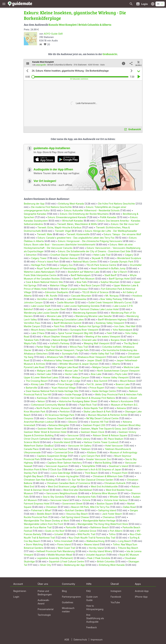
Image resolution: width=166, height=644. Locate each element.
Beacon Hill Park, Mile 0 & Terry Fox (90, 507)
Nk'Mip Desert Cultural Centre (102, 418)
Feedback (92, 627)
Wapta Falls (30, 343)
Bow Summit (101, 381)
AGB (67, 640)
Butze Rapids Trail (93, 408)
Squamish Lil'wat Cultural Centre (66, 561)
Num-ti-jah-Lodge (71, 381)
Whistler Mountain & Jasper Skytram (79, 364)
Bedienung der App (34, 204)
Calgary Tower (39, 258)
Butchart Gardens (75, 510)
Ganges (134, 510)
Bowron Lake (123, 384)
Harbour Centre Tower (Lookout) (101, 442)
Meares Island (92, 544)
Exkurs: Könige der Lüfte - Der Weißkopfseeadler (111, 231)
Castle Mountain (65, 302)
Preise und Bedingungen (45, 593)
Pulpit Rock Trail (88, 405)
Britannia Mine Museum (104, 493)
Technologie (44, 615)
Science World (32, 442)
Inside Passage (73, 394)
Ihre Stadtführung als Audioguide (95, 618)
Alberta (116, 364)
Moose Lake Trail (74, 371)
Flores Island (64, 544)
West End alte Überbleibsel (78, 490)
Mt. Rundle (52, 296)
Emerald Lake (89, 340)
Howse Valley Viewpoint (116, 377)
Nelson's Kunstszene (122, 401)
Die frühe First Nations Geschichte (116, 204)
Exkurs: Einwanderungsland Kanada (67, 217)
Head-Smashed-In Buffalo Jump (108, 268)
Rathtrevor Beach (100, 527)
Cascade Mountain (81, 296)
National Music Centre (85, 262)
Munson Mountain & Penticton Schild (108, 415)
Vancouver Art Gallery (80, 446)
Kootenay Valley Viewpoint (110, 323)
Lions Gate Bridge (61, 473)
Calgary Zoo (66, 265)
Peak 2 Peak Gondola (99, 558)
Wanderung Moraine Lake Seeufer (94, 316)
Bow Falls (82, 282)
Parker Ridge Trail (46, 347)
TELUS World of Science (95, 292)
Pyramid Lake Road (34, 367)
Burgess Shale (118, 340)
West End (29, 486)
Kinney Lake (38, 384)
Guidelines (68, 602)
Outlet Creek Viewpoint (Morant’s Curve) (110, 302)
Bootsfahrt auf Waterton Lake (84, 272)
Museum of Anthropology (124, 452)
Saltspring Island (107, 510)
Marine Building (103, 463)
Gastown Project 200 (94, 425)
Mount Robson (128, 381)
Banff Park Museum (84, 279)
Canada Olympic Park (122, 262)
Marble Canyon (32, 326)
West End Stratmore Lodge (62, 486)
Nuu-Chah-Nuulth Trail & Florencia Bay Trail (92, 538)
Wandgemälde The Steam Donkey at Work (46, 521)
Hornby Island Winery (101, 551)
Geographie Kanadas (35, 214)
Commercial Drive (64, 452)
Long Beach (125, 541)
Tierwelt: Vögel (63, 231)
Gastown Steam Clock (92, 432)
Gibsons (73, 422)
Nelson (41, 401)
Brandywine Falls (87, 497)
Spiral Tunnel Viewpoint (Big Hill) (75, 333)
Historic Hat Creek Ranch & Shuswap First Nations (88, 398)
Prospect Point (120, 473)
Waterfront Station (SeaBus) (39, 446)
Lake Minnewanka (77, 299)
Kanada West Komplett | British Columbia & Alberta (80, 25)
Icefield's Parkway (60, 343)
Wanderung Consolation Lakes (67, 319)
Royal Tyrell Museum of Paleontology (57, 268)
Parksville (71, 527)
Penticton (65, 412)
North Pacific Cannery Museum (53, 408)
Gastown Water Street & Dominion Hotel (45, 432)
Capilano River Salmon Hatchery (65, 463)
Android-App (142, 591)
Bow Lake (96, 374)
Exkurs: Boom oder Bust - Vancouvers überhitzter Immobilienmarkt (60, 245)
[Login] (142, 4)
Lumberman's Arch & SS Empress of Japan (98, 469)
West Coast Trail (66, 548)
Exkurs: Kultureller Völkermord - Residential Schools (92, 210)
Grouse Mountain (63, 459)
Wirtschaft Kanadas (73, 221)
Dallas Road (130, 507)
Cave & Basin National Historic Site (44, 282)
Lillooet (133, 398)
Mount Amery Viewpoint (44, 330)
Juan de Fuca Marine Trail (38, 527)
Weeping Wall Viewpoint (97, 343)
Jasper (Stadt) (95, 360)
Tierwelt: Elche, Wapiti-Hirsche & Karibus (59, 227)
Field (109, 333)
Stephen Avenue (69, 258)
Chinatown (51, 507)
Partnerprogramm (71, 597)
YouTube (115, 602)
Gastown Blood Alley (130, 425)
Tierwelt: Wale (45, 234)
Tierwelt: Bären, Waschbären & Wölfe (77, 224)
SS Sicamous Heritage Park (60, 415)
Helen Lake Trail (102, 255)
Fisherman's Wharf (41, 510)
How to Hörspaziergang (95, 607)
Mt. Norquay (112, 296)
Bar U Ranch (120, 272)
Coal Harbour (60, 449)
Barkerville (31, 388)
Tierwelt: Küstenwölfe (78, 234)
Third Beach (91, 473)
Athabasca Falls (55, 357)
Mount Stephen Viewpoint (57, 337)
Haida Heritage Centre (104, 391)
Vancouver (73, 435)
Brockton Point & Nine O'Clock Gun (43, 469)
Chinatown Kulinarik (115, 483)
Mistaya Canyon (81, 377)
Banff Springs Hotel (119, 279)
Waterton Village (59, 285)
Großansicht (110, 54)
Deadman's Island (118, 466)
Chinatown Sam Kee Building (39, 480)
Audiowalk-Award (44, 602)
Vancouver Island (59, 500)
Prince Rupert (97, 388)
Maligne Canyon (101, 367)
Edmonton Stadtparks (57, 292)
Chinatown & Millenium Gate (108, 476)
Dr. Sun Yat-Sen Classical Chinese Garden (91, 480)
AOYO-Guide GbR (53, 34)
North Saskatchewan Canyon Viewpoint (118, 371)
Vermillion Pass (32, 323)
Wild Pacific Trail (86, 534)
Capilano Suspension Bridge (52, 456)
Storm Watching (34, 544)
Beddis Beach (44, 514)
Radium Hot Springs (89, 326)
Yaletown (86, 449)
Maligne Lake (44, 371)
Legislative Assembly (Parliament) (55, 558)
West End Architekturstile (104, 486)
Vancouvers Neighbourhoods (62, 493)
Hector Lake (71, 374)
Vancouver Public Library (77, 439)
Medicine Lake (131, 367)
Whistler (114, 497)
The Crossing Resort (37, 381)
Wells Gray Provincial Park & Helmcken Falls (119, 394)
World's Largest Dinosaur (74, 289)
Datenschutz (80, 640)
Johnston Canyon (33, 302)
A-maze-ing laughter (68, 476)
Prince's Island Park (48, 262)
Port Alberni (116, 531)
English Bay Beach (34, 476)
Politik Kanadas (108, 217)
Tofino (112, 534)
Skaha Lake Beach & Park (97, 412)
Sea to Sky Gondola (53, 497)
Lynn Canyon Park (90, 456)
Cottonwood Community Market (48, 405)
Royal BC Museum (129, 555)
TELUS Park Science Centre (101, 265)
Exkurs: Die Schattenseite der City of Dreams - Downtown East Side (94, 251)
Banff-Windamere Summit (68, 323)
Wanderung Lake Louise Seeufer (41, 313)
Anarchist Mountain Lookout (39, 422)
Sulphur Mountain (110, 282)
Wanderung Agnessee (85, 313)
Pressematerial (46, 609)
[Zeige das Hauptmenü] (4, 4)
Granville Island (62, 442)
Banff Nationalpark (81, 275)
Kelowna (121, 408)
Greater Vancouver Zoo (98, 459)
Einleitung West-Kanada (71, 204)
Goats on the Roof (55, 531)
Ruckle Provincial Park (36, 517)
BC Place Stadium (114, 439)
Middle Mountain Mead (60, 555)
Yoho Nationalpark (122, 330)
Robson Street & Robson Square (110, 435)
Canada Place (31, 449)
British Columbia (106, 561)
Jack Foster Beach (112, 514)
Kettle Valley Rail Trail (103, 354)
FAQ (88, 591)
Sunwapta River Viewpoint (84, 330)
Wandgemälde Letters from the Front (44, 524)
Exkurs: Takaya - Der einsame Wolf (122, 234)
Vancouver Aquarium (57, 466)
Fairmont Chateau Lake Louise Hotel (99, 309)
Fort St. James (94, 384)
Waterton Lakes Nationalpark (39, 272)
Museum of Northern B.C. (125, 405)
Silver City (45, 565)
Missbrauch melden (68, 610)
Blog (64, 591)
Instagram (116, 591)
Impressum (97, 640)
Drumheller (136, 265)
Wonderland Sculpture (129, 258)
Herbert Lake (44, 374)
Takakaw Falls (31, 340)
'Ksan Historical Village (64, 388)
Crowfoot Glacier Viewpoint (65, 255)
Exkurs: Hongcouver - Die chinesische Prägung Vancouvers (90, 241)
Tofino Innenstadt (63, 541)
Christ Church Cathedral (37, 439)
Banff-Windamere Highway (112, 319)
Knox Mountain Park (35, 412)
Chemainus (109, 517)
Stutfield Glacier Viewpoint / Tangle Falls (67, 350)
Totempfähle (88, 466)
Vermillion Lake (45, 299)
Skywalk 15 (98, 258)
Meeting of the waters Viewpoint (103, 337)
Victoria (86, 500)
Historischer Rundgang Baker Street (78, 401)
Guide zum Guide (92, 598)
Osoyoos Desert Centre (59, 418)
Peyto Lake (121, 374)
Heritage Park (39, 265)
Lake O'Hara (38, 333)
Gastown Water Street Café (52, 429)
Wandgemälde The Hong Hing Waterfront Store (103, 524)
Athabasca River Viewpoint (92, 357)
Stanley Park (31, 473)
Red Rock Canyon (90, 285)
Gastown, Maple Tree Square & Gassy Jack (104, 429)
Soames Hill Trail (100, 422)
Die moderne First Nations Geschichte (51, 207)
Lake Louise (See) (56, 309)
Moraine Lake (54, 316)
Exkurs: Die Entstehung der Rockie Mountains (84, 214)
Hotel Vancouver (114, 446)
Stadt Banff (110, 275)
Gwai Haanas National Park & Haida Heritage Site (52, 391)
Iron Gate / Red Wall (125, 326)
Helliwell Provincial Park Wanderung (56, 551)
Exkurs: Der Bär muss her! (125, 224)
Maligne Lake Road (68, 367)
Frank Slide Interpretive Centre (40, 275)
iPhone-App (141, 597)
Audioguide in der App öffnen (53, 169)
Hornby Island (96, 548)
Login (16, 597)
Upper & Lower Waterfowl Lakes (41, 377)
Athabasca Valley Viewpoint (58, 360)
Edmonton (31, 255)
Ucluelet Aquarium (96, 555)
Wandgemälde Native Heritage (99, 521)
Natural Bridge (60, 340)
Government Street (72, 504)
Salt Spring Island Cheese (75, 517)
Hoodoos (137, 296)
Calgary (129, 255)
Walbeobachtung (95, 541)
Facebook (116, 597)
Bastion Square (105, 504)
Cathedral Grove (87, 531)
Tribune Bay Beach (128, 548)
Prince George (65, 384)
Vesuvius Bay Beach (77, 514)
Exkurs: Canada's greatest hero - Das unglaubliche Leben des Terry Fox (76, 238)
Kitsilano (92, 452)
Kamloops (42, 398)
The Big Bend (131, 343)
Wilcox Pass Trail (79, 347)
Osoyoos (29, 418)
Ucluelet (59, 534)
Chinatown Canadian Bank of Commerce (68, 483)
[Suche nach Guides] (131, 4)
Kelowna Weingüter (59, 425)
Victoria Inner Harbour (116, 500)
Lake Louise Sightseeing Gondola (82, 306)
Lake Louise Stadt (41, 306)
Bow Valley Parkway (111, 299)
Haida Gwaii (124, 388)
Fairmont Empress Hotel (37, 504)
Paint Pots (59, 326)
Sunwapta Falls (70, 354)
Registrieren (20, 591)
